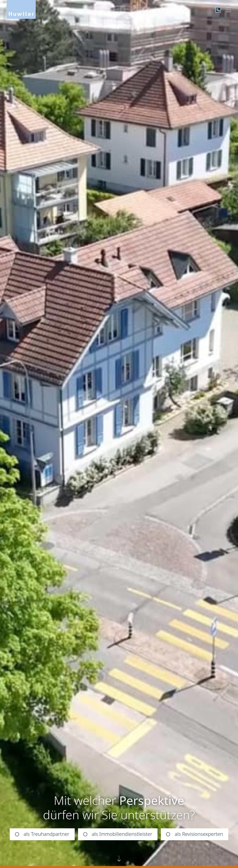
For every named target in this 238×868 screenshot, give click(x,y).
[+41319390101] (218, 10)
